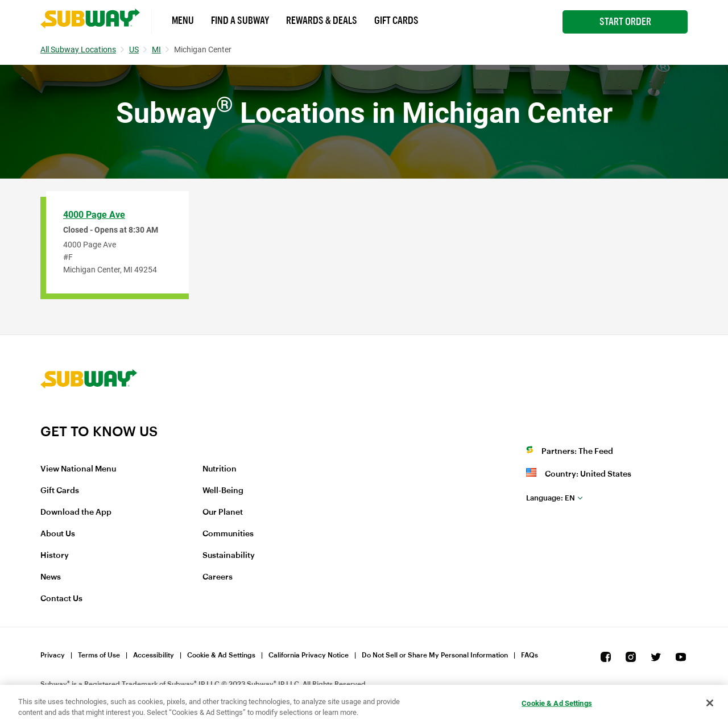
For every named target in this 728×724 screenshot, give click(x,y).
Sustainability (229, 556)
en (551, 498)
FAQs (530, 655)
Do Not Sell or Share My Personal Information (435, 655)
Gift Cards (396, 20)
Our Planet (223, 512)
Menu (183, 20)
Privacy (53, 655)
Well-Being (223, 491)
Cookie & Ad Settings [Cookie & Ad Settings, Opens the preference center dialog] (557, 703)
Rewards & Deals (322, 20)
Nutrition (220, 469)
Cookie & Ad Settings (221, 655)
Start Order (625, 22)
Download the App (76, 512)
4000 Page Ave (94, 215)
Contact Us (61, 599)
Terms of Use (99, 655)
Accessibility (154, 655)
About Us (58, 534)
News (51, 577)
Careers (218, 577)
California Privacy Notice (309, 655)
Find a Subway (240, 20)
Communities (228, 534)
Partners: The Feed (577, 452)
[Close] (710, 703)
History (55, 556)
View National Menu (78, 469)
